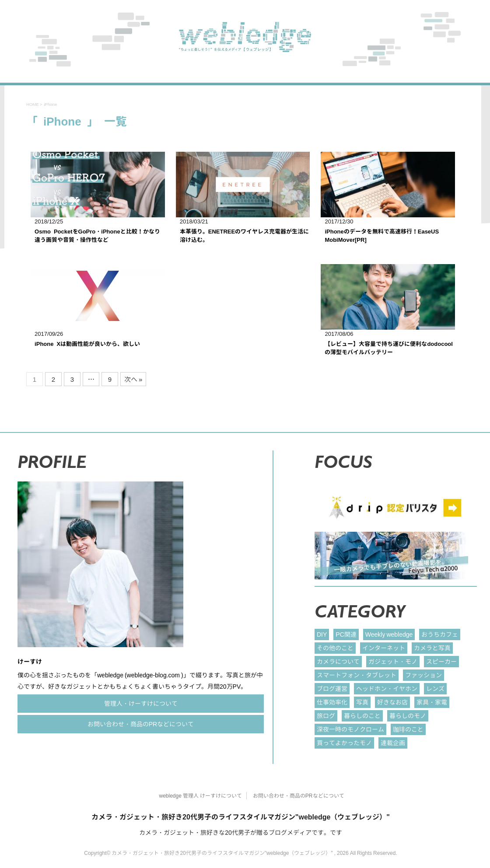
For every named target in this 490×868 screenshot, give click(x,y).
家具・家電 (432, 702)
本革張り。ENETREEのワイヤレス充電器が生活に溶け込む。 (244, 236)
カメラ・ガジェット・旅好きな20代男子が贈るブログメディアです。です (241, 832)
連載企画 (393, 743)
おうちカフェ (440, 634)
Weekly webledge (389, 634)
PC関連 (346, 634)
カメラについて (338, 661)
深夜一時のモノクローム (350, 729)
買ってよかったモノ (344, 743)
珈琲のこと (408, 729)
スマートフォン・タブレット (357, 675)
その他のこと (335, 648)
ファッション (423, 675)
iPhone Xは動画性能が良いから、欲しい (87, 344)
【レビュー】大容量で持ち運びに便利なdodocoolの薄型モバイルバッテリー (389, 348)
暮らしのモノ (408, 716)
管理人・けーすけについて (141, 703)
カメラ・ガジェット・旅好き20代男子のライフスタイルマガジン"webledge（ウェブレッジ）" (241, 817)
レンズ (435, 688)
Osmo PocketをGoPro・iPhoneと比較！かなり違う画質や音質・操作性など (97, 236)
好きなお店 (392, 702)
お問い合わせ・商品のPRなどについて (141, 724)
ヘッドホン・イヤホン (387, 688)
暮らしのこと (362, 716)
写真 (362, 702)
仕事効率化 (332, 702)
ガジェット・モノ (393, 661)
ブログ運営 (332, 688)
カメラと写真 (432, 648)
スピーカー (441, 661)
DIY (322, 634)
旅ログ (326, 716)
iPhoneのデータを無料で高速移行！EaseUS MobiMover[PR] (382, 236)
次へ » (133, 379)
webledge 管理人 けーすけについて (200, 796)
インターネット (384, 648)
